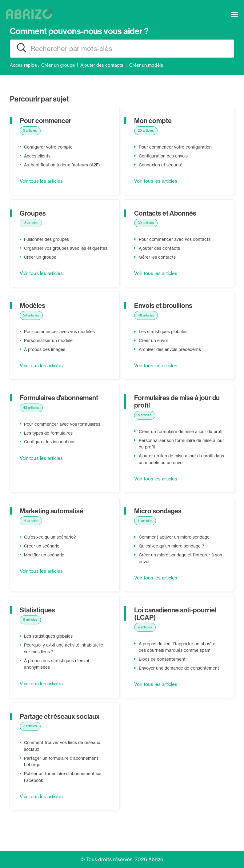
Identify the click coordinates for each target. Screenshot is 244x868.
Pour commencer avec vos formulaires (63, 431)
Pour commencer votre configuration (176, 147)
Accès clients (38, 156)
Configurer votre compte (49, 147)
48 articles (146, 322)
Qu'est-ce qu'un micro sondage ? (173, 560)
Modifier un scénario (45, 569)
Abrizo (156, 859)
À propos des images (46, 356)
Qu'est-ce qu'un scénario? (51, 551)
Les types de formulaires (49, 440)
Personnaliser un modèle (49, 348)
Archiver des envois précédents (171, 356)
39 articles (146, 223)
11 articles (146, 534)
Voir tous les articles (43, 181)
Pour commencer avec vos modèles (60, 339)
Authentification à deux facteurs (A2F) (63, 165)
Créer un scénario (42, 560)
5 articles (31, 131)
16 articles (31, 534)
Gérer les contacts (158, 257)
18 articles (31, 223)
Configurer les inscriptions (51, 449)
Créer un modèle (146, 65)
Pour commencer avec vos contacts (176, 240)
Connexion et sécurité (161, 165)
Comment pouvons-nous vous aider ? (79, 31)
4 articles (145, 641)
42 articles (32, 415)
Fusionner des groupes (48, 240)
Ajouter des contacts (102, 65)
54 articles (32, 322)
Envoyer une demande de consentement (180, 682)
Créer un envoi (154, 348)
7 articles (30, 740)
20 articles (146, 131)
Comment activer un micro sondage (175, 551)
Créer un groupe (58, 65)
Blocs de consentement (163, 673)
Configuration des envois (164, 156)
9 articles (31, 633)
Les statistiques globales (165, 339)
